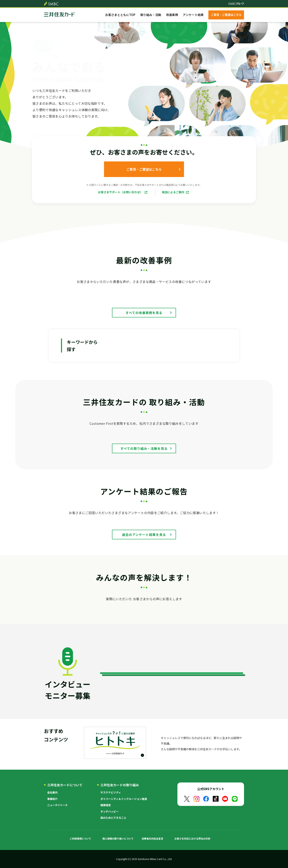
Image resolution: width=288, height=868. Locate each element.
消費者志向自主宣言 (152, 838)
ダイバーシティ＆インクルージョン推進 (124, 799)
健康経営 (106, 805)
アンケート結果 (193, 15)
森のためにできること (113, 818)
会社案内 (52, 792)
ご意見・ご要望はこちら (226, 15)
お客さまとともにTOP (120, 15)
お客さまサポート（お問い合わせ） (120, 192)
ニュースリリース (57, 805)
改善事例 (172, 15)
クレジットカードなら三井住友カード (59, 15)
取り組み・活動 (151, 15)
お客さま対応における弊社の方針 (192, 838)
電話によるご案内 (173, 192)
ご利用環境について (80, 838)
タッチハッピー (109, 811)
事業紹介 (52, 799)
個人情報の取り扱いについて (118, 838)
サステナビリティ (111, 792)
